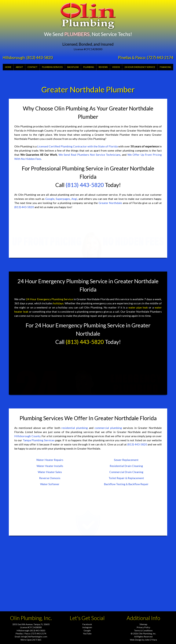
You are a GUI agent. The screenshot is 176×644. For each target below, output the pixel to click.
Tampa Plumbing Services (39, 440)
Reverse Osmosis (50, 478)
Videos (116, 67)
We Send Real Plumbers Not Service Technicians (90, 155)
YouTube (87, 633)
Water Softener (50, 484)
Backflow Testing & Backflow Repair (126, 484)
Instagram (87, 627)
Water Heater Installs (50, 466)
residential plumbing (75, 428)
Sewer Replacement (126, 460)
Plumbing (89, 67)
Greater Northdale (110, 203)
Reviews (103, 67)
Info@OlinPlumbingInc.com (34, 636)
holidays (58, 303)
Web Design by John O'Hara (143, 640)
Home (8, 67)
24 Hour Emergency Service (140, 67)
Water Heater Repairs (50, 460)
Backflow (73, 67)
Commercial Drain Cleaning (126, 472)
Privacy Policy (143, 627)
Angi (74, 199)
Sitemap (143, 624)
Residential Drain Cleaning (126, 466)
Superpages (63, 199)
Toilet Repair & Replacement (126, 478)
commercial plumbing (108, 428)
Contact (32, 67)
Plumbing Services (52, 67)
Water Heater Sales (50, 472)
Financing (165, 67)
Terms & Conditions (143, 630)
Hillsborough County (27, 436)
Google (50, 199)
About (19, 67)
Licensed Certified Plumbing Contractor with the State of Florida (77, 146)
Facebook (87, 624)
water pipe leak (138, 307)
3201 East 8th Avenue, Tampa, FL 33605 (31, 624)
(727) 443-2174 (160, 58)
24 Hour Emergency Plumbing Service (50, 299)
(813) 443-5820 (40, 58)
